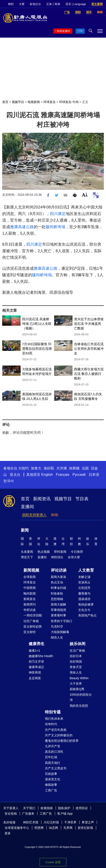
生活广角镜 (77, 651)
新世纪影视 (85, 828)
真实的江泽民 (54, 752)
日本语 (94, 475)
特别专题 (53, 712)
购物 (55, 515)
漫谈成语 (84, 599)
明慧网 (39, 828)
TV (81, 31)
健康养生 (37, 644)
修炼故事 (51, 785)
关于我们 (29, 808)
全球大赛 (74, 557)
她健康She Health (41, 656)
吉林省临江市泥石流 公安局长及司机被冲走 (89, 349)
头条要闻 (27, 552)
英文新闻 (97, 4)
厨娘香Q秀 (77, 689)
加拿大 (36, 468)
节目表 (82, 499)
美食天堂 (76, 667)
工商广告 (51, 790)
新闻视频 (31, 570)
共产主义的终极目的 (59, 735)
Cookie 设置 (53, 862)
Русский (79, 475)
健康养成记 (36, 667)
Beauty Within (79, 678)
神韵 (11, 4)
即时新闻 (60, 552)
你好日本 (76, 656)
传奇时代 (51, 724)
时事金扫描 (58, 588)
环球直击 (49, 102)
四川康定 (58, 214)
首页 (5, 102)
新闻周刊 (30, 604)
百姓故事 (51, 774)
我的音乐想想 (79, 706)
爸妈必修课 (86, 604)
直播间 (27, 507)
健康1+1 (34, 651)
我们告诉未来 (54, 719)
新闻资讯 (42, 499)
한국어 (9, 481)
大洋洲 (62, 468)
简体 (57, 4)
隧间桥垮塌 (55, 227)
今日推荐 (77, 552)
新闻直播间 (64, 31)
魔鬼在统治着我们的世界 (62, 741)
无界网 (68, 828)
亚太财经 (30, 632)
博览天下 (27, 557)
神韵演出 (57, 557)
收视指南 (47, 808)
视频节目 (18, 102)
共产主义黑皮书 (56, 768)
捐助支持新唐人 (34, 515)
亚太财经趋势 (33, 626)
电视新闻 (34, 102)
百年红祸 (51, 757)
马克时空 (57, 626)
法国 (85, 468)
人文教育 (86, 570)
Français (63, 475)
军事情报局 (58, 610)
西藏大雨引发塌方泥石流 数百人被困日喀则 (89, 374)
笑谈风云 (84, 582)
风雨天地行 (53, 763)
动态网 (53, 828)
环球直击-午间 (69, 102)
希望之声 (88, 822)
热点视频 (44, 552)
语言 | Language (76, 4)
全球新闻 (30, 577)
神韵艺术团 (31, 822)
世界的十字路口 (62, 621)
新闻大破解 (58, 604)
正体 (49, 4)
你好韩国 (76, 661)
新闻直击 (30, 599)
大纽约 (23, 468)
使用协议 (82, 808)
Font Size (85, 195)
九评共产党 (53, 746)
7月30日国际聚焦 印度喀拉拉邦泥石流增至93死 (37, 349)
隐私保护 (64, 808)
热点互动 (57, 582)
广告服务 (28, 814)
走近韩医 (35, 678)
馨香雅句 (84, 593)
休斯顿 (74, 468)
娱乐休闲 (78, 644)
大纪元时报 (51, 822)
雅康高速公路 (22, 227)
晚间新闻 (30, 593)
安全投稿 (11, 814)
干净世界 (70, 822)
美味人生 (76, 672)
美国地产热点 (87, 615)
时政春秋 (57, 593)
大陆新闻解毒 (60, 632)
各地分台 (35, 4)
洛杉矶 (49, 468)
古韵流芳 (84, 588)
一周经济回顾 (33, 615)
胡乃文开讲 (36, 661)
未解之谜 (84, 577)
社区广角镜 (31, 621)
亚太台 (15, 475)
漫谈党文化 (53, 779)
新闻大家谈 (58, 577)
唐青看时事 (58, 615)
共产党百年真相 (56, 730)
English (47, 475)
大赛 (22, 4)
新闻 (25, 530)
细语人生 (57, 637)
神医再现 (35, 672)
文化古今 (84, 610)
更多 (8, 833)
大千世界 (76, 684)
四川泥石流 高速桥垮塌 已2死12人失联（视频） (37, 324)
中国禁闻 (30, 588)
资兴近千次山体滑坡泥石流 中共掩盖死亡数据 (89, 324)
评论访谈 (59, 570)
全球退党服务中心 (17, 828)
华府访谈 (30, 610)
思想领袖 (57, 599)
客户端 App (65, 814)
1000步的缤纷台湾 (81, 697)
